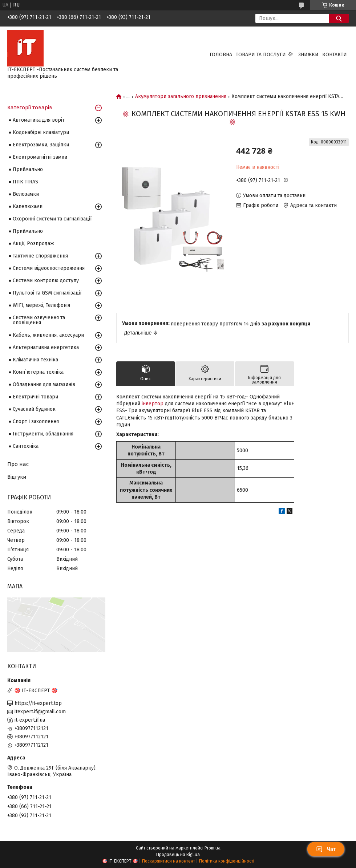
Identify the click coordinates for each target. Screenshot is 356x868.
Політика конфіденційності (227, 861)
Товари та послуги (261, 55)
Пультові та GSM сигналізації (47, 293)
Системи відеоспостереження (49, 268)
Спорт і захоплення (36, 421)
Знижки (308, 55)
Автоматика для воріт (39, 120)
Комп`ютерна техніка (38, 372)
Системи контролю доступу (46, 281)
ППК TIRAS (25, 182)
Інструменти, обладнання (43, 434)
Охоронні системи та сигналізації (52, 219)
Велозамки (26, 194)
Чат (326, 849)
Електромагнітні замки (40, 157)
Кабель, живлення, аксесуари (48, 335)
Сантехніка (26, 446)
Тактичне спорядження (40, 256)
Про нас (18, 464)
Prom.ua (213, 848)
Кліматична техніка (35, 360)
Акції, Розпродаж (33, 244)
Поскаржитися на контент (169, 861)
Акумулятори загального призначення (181, 97)
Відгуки (17, 477)
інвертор (153, 404)
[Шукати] (339, 18)
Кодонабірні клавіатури (41, 132)
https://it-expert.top (38, 703)
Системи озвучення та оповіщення (39, 320)
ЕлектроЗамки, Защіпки (41, 145)
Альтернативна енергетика (46, 347)
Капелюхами (28, 206)
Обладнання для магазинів (44, 384)
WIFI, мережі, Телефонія (41, 305)
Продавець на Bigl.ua (178, 855)
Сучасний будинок (34, 409)
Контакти (335, 55)
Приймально (28, 169)
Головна (221, 55)
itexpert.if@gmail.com (40, 712)
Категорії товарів (30, 108)
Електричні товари (35, 397)
